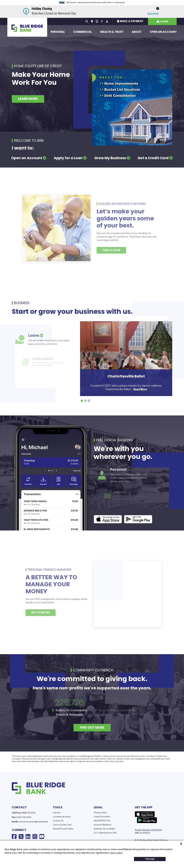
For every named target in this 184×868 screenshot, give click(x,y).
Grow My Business (110, 158)
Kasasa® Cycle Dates (63, 829)
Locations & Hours (62, 817)
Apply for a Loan (68, 158)
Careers (57, 813)
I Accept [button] (150, 859)
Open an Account (163, 32)
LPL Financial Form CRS (105, 833)
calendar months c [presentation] (124, 759)
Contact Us (58, 821)
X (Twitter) (21, 837)
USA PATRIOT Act (102, 821)
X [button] (181, 844)
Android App (138, 520)
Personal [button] (58, 32)
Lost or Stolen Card (62, 825)
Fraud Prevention (102, 817)
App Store (145, 814)
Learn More (116, 853)
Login (164, 21)
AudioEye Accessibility (104, 829)
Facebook (14, 837)
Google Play (147, 820)
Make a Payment (132, 21)
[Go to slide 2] (85, 401)
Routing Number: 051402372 (148, 830)
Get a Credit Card (153, 158)
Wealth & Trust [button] (112, 32)
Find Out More (92, 728)
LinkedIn (28, 837)
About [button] (137, 32)
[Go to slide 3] (89, 401)
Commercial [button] (82, 32)
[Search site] (87, 21)
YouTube (42, 837)
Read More (153, 14)
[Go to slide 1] (82, 401)
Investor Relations (103, 825)
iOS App (108, 520)
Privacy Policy (100, 813)
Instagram (35, 837)
